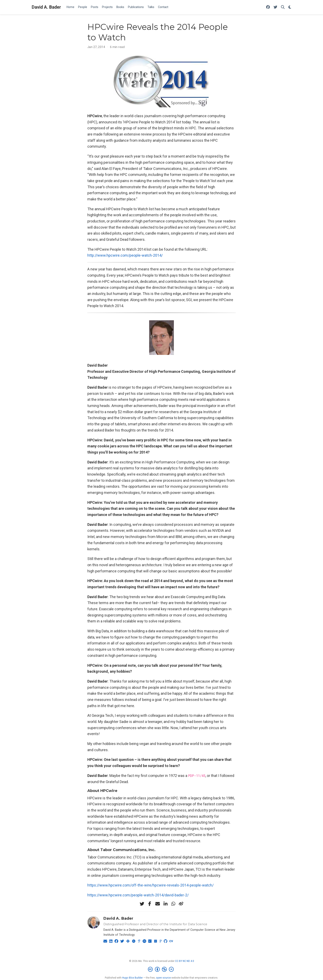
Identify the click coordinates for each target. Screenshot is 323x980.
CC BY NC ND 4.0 (185, 961)
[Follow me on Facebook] (268, 7)
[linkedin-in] (165, 904)
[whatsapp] (173, 904)
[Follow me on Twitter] (275, 7)
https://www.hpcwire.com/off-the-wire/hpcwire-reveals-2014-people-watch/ (150, 885)
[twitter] (142, 904)
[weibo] (181, 904)
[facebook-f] (150, 904)
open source (163, 978)
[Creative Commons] (162, 969)
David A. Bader (46, 7)
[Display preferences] (290, 7)
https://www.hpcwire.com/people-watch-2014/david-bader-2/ (138, 895)
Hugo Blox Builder (132, 978)
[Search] (283, 7)
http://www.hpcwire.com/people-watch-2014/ (125, 255)
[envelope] (158, 904)
